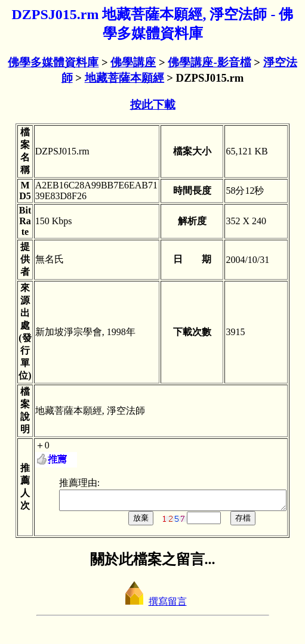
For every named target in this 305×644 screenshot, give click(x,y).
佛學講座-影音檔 (209, 62)
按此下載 (153, 105)
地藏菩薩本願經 (124, 78)
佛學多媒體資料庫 (53, 62)
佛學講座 (133, 62)
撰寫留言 (153, 605)
